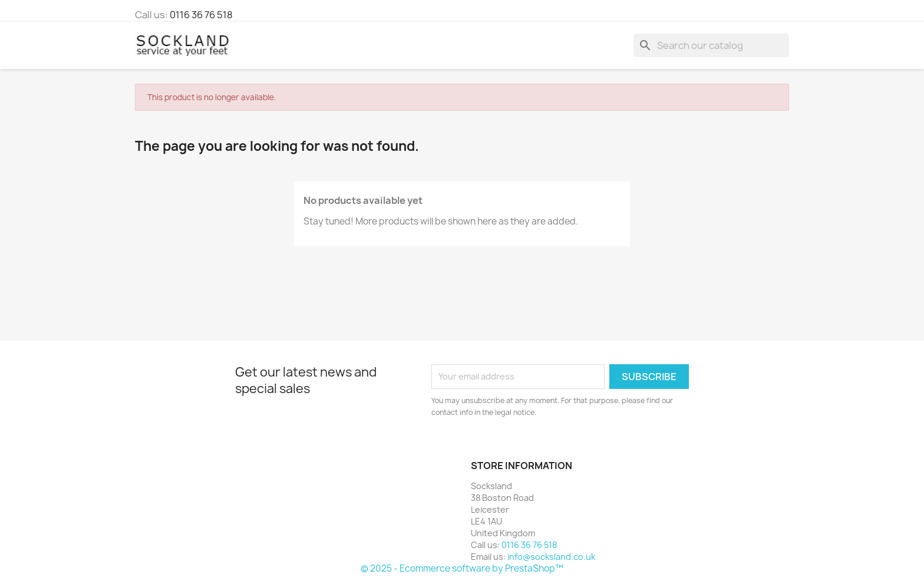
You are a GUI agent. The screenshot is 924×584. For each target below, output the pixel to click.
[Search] (711, 45)
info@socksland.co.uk (551, 557)
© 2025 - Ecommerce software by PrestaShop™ (462, 568)
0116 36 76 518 (201, 15)
